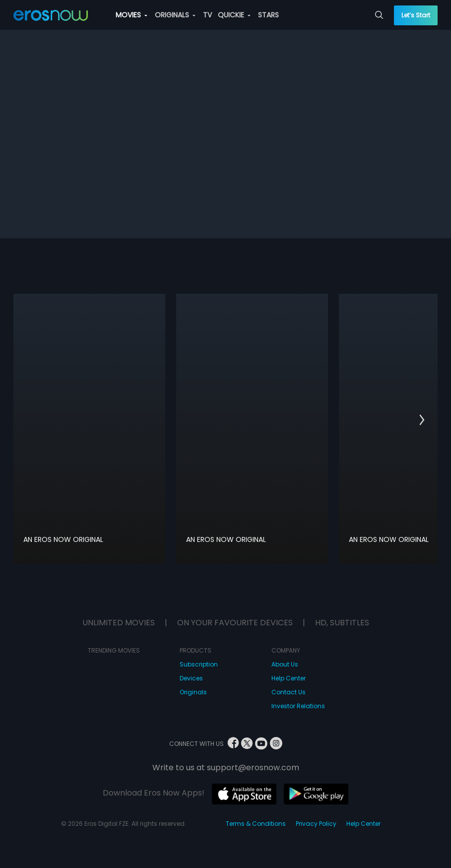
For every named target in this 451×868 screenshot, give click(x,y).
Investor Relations (298, 706)
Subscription (199, 664)
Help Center (289, 678)
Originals (193, 692)
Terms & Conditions (256, 824)
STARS (268, 15)
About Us (285, 664)
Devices (191, 678)
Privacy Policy (316, 824)
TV (207, 15)
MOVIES (131, 15)
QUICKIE (234, 15)
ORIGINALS (175, 15)
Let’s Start (416, 15)
